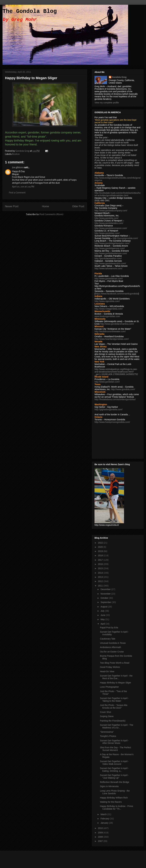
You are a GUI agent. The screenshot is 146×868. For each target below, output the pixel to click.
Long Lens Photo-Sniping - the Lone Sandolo (115, 792)
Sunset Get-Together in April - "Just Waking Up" (114, 776)
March (104, 814)
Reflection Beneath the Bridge (115, 782)
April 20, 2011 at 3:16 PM (23, 187)
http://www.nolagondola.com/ (109, 309)
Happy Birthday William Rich (114, 798)
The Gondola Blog (30, 11)
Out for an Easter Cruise (112, 652)
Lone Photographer (109, 687)
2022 (101, 543)
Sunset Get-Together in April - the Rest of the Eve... (116, 677)
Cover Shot (105, 712)
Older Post (78, 207)
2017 (101, 560)
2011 (101, 586)
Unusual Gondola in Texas (113, 643)
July (103, 611)
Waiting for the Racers (111, 802)
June (103, 615)
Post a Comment (17, 193)
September (106, 602)
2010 (101, 828)
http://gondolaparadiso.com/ (108, 258)
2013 (101, 577)
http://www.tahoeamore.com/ (108, 268)
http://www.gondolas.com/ (107, 233)
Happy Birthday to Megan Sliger (116, 683)
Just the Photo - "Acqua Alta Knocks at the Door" (114, 706)
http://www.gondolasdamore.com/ (111, 253)
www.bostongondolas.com (107, 316)
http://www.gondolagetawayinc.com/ (112, 243)
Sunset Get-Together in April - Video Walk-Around (114, 763)
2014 (101, 573)
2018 (101, 555)
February (105, 819)
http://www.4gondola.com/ (107, 301)
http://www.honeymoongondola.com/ (112, 422)
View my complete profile (107, 103)
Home (46, 207)
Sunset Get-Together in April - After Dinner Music (114, 742)
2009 (101, 833)
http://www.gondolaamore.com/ (110, 248)
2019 (101, 551)
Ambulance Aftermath (111, 647)
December (106, 589)
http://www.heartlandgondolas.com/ (112, 339)
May (103, 619)
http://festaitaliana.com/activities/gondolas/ (115, 399)
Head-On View (107, 671)
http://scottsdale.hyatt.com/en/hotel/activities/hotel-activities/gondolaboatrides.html (118, 194)
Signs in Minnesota (109, 786)
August (104, 607)
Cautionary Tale (108, 639)
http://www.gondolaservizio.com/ (110, 263)
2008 (101, 837)
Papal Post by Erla (109, 628)
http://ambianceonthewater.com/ (110, 331)
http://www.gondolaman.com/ (109, 279)
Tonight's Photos (108, 736)
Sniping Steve (107, 716)
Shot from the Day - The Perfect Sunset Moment (115, 749)
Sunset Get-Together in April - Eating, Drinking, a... (114, 770)
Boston (16, 154)
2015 (101, 568)
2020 (101, 547)
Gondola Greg (119, 77)
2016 (101, 564)
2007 (101, 841)
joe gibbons (18, 168)
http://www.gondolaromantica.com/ (117, 324)
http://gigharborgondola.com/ (108, 409)
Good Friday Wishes (110, 667)
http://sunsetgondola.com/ (125, 238)
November (106, 594)
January (105, 823)
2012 (101, 581)
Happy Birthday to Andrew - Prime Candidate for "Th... (117, 807)
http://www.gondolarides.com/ (109, 223)
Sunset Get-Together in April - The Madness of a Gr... (117, 726)
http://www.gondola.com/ (107, 218)
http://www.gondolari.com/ (107, 382)
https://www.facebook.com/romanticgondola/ (117, 294)
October (105, 598)
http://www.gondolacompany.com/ (111, 211)
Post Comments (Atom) (51, 215)
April (103, 624)
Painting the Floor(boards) (113, 721)
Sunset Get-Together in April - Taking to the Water (114, 700)
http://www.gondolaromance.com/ (111, 228)
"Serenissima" (107, 732)
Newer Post (12, 207)
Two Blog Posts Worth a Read (115, 663)
